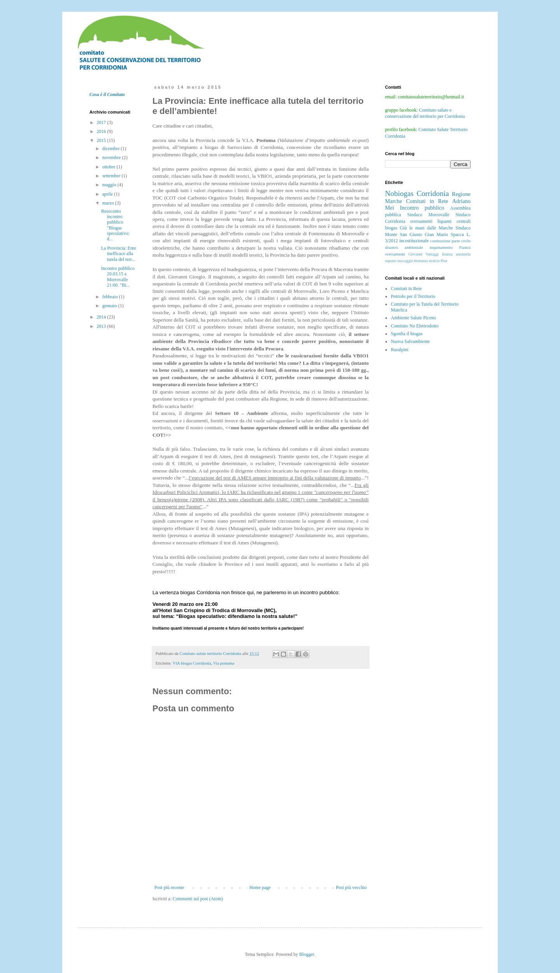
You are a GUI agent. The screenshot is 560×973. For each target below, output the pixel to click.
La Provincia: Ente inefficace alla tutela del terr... (119, 254)
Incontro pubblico (422, 208)
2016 (102, 131)
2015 (102, 140)
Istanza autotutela (456, 254)
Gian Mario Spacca (444, 234)
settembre (112, 176)
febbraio (111, 297)
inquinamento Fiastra (450, 247)
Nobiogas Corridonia (417, 193)
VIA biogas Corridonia (192, 663)
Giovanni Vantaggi (423, 254)
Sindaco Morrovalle (428, 215)
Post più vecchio (351, 887)
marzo (109, 203)
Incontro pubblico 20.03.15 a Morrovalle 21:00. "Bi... (118, 277)
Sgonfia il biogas (407, 334)
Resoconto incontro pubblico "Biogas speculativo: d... (115, 225)
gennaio (110, 306)
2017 (102, 122)
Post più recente (169, 887)
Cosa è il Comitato (107, 94)
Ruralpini (400, 350)
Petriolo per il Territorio (413, 296)
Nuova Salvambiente (410, 341)
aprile (108, 194)
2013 (102, 326)
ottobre (109, 167)
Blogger (307, 954)
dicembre (112, 149)
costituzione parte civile (450, 241)
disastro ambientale (404, 247)
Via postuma (224, 663)
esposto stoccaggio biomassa (406, 261)
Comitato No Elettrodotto (415, 326)
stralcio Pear (438, 261)
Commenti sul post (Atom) (198, 899)
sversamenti (395, 254)
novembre (112, 157)
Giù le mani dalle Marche (426, 228)
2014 (102, 317)
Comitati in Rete (427, 201)
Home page (260, 887)
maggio (110, 185)
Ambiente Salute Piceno (413, 318)
